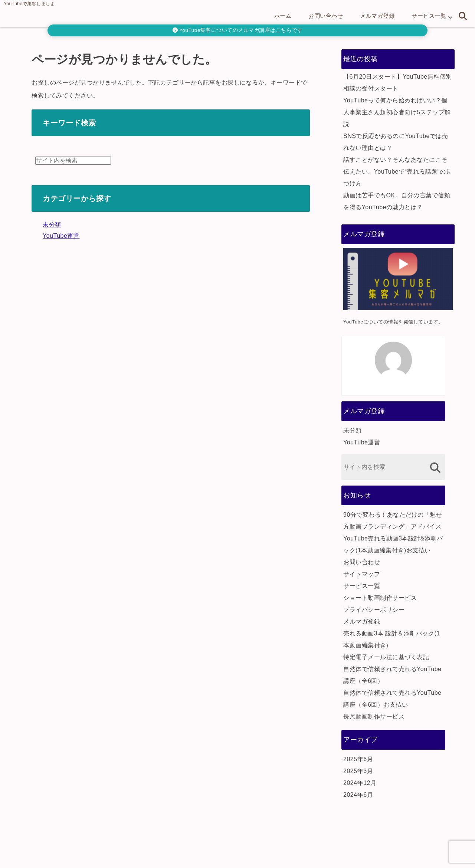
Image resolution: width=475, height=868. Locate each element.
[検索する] (435, 468)
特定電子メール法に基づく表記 (386, 657)
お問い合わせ (326, 16)
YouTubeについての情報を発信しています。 (393, 322)
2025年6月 (358, 759)
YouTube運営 (61, 236)
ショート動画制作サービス (380, 598)
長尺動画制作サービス (374, 716)
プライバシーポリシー (374, 610)
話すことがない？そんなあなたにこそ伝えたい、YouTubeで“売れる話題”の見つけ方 (398, 172)
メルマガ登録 (377, 16)
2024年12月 (360, 783)
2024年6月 (358, 795)
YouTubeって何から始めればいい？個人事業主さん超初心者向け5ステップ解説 (397, 112)
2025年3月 (358, 771)
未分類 (52, 225)
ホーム (283, 16)
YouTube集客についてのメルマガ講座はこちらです (238, 30)
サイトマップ (362, 574)
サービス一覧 (429, 16)
